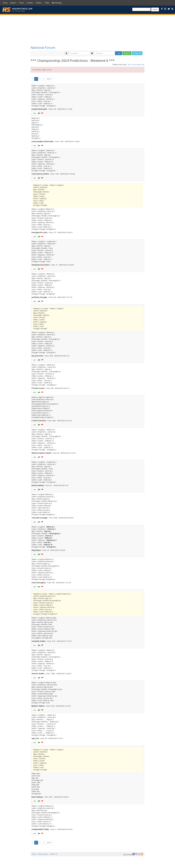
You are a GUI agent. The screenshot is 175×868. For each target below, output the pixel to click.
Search (155, 9)
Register (127, 53)
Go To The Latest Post (136, 65)
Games (13, 3)
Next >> (50, 79)
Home (5, 3)
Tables (47, 3)
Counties (30, 3)
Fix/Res (39, 3)
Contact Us (53, 854)
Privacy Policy (43, 854)
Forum (21, 3)
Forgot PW (137, 53)
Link (34, 113)
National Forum (43, 47)
